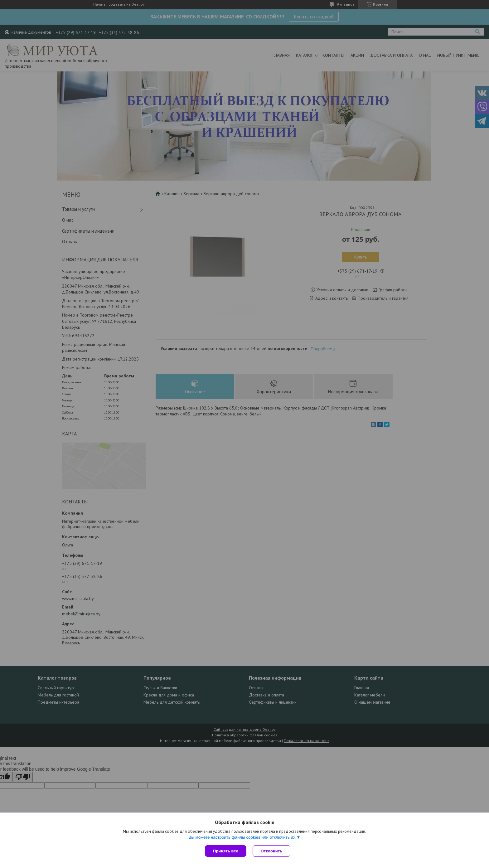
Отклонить (271, 851)
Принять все (226, 851)
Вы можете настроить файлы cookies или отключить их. (242, 837)
